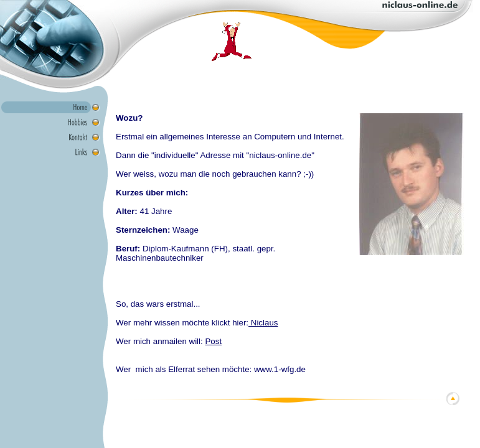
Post (213, 341)
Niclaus (263, 323)
